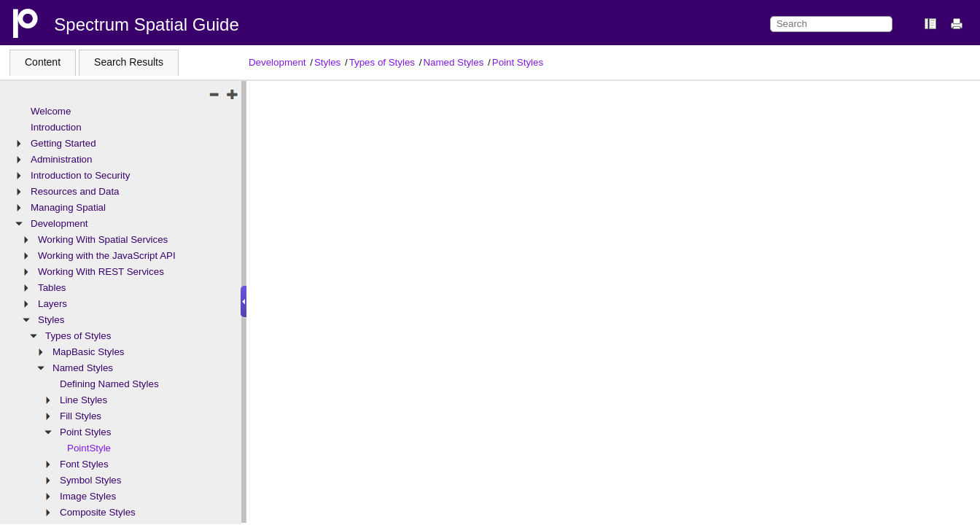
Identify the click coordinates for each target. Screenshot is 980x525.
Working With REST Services (101, 272)
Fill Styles (81, 416)
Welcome (51, 111)
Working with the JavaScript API (107, 256)
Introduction (56, 127)
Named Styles (453, 62)
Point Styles (518, 62)
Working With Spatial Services (103, 240)
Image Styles (88, 496)
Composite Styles (98, 512)
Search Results (129, 62)
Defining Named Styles (109, 384)
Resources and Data (75, 191)
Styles (327, 62)
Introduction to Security (80, 175)
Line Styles (83, 400)
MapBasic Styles (89, 352)
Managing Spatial (68, 207)
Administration (61, 159)
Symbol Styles (90, 480)
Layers (52, 304)
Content (43, 62)
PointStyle (89, 448)
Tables (52, 288)
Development (277, 62)
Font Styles (84, 464)
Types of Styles (382, 62)
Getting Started (63, 143)
